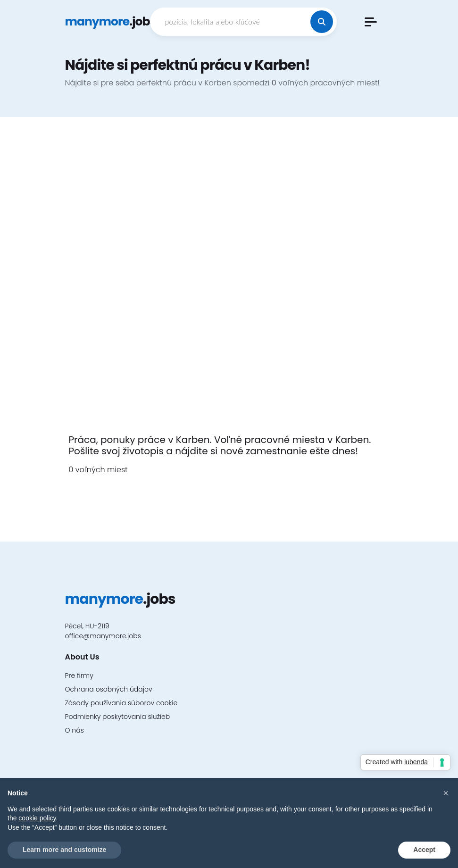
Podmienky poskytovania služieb (118, 717)
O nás (75, 730)
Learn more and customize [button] (64, 850)
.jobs (111, 21)
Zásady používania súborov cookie (121, 703)
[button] (371, 22)
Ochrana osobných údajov (109, 689)
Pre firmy (79, 676)
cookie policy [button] (37, 818)
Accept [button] (424, 850)
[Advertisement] (229, 281)
